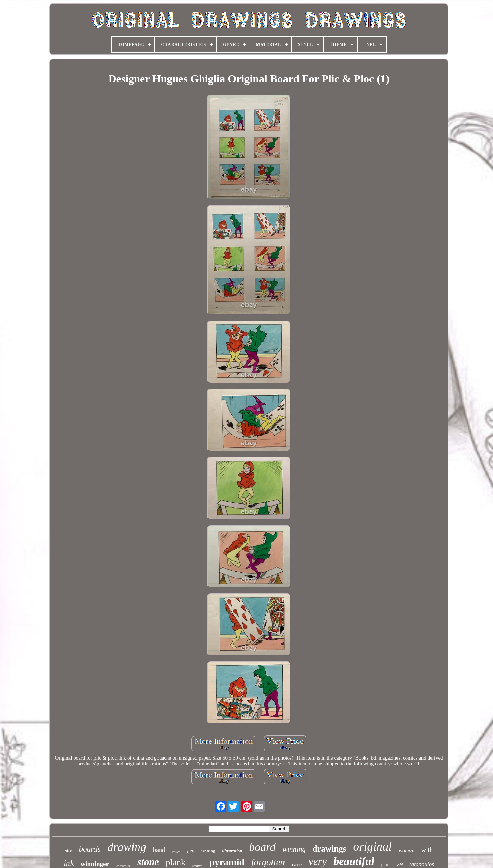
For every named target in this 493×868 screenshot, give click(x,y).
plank (176, 862)
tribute (197, 866)
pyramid (227, 862)
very (318, 861)
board (263, 847)
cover (176, 852)
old (400, 865)
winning (294, 849)
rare (297, 864)
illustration (232, 851)
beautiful (354, 861)
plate (386, 865)
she (69, 851)
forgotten (268, 862)
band (159, 850)
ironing (208, 851)
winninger (94, 864)
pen (191, 851)
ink (69, 863)
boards (90, 849)
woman (406, 850)
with (427, 850)
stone (148, 862)
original (372, 847)
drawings (330, 849)
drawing (127, 847)
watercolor (123, 866)
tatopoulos (422, 864)
